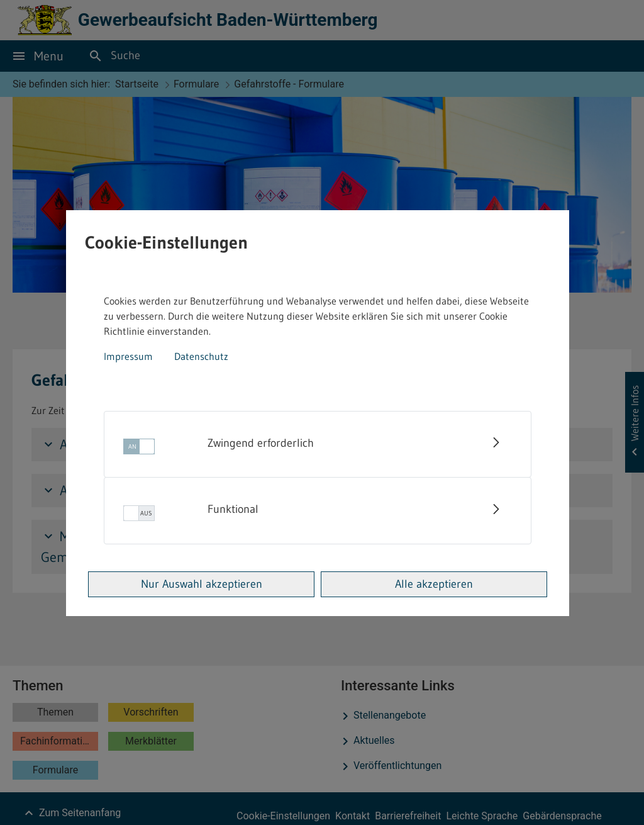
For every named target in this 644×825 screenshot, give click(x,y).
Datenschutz (201, 356)
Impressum (128, 356)
